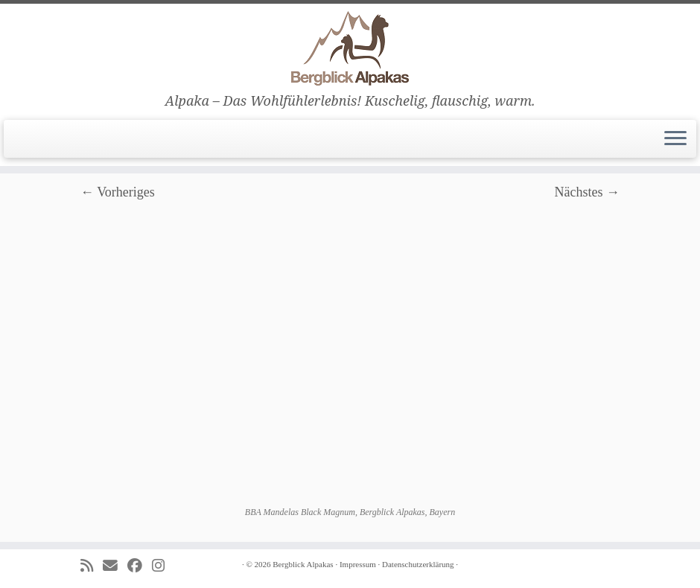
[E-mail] (115, 566)
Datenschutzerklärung (418, 564)
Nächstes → (587, 192)
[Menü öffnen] (675, 139)
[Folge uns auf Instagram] (163, 566)
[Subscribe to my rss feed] (92, 566)
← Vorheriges (118, 192)
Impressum (358, 564)
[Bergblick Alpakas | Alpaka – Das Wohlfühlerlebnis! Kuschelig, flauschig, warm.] (350, 48)
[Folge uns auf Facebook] (140, 566)
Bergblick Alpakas (303, 564)
